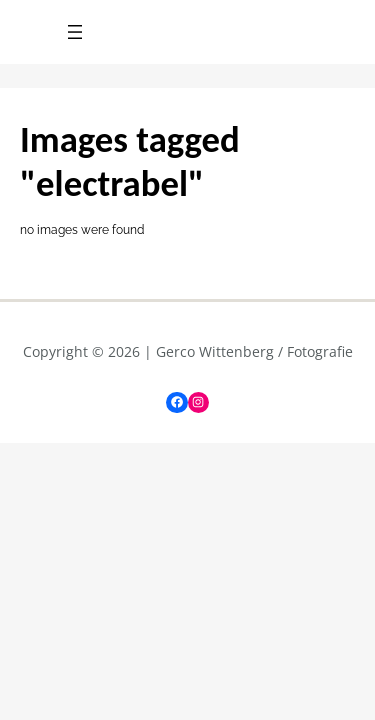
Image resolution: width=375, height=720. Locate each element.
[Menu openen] (75, 32)
